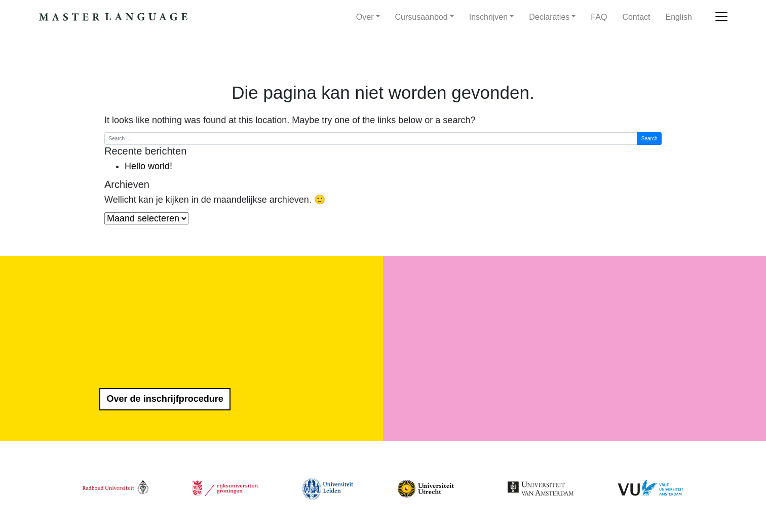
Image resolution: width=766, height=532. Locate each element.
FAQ (599, 17)
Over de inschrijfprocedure (165, 399)
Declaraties (549, 17)
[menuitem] (679, 17)
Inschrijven (488, 17)
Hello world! (148, 166)
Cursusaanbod (422, 17)
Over (365, 17)
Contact (636, 17)
